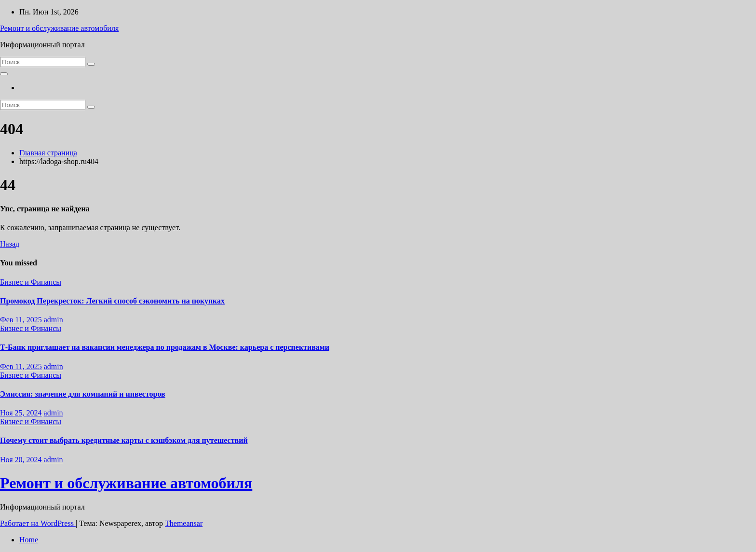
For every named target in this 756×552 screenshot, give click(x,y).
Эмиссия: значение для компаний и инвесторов (83, 394)
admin (54, 320)
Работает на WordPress (38, 523)
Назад (10, 244)
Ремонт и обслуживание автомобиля (59, 28)
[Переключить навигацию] (4, 74)
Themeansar (184, 523)
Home (29, 540)
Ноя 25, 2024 (21, 413)
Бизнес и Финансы (31, 282)
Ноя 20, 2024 (21, 460)
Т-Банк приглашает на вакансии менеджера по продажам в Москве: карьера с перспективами (165, 347)
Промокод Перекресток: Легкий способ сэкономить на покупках (112, 301)
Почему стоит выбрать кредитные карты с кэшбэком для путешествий (124, 440)
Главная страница (48, 153)
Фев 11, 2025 (21, 320)
